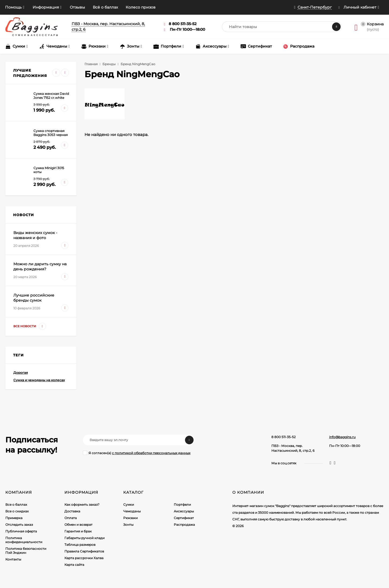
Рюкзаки (130, 518)
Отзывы (77, 7)
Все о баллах (16, 505)
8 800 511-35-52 (284, 437)
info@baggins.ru (342, 437)
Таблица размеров (80, 545)
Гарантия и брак (78, 531)
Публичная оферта (21, 531)
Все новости (30, 326)
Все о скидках (17, 511)
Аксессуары (184, 511)
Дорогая (21, 373)
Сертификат (184, 518)
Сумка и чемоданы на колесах (39, 380)
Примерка (14, 518)
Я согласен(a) (137, 453)
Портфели (182, 505)
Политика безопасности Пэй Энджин (26, 551)
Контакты (13, 559)
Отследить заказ (19, 525)
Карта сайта (74, 565)
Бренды (109, 64)
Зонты (128, 525)
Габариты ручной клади (84, 538)
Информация (46, 7)
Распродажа (184, 525)
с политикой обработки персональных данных (151, 453)
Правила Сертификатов (84, 551)
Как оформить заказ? (82, 505)
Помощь (13, 7)
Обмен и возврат (78, 525)
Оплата (71, 518)
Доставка (72, 511)
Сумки (129, 505)
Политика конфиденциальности (24, 540)
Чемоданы (132, 511)
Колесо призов (141, 7)
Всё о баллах (105, 7)
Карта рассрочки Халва (84, 558)
